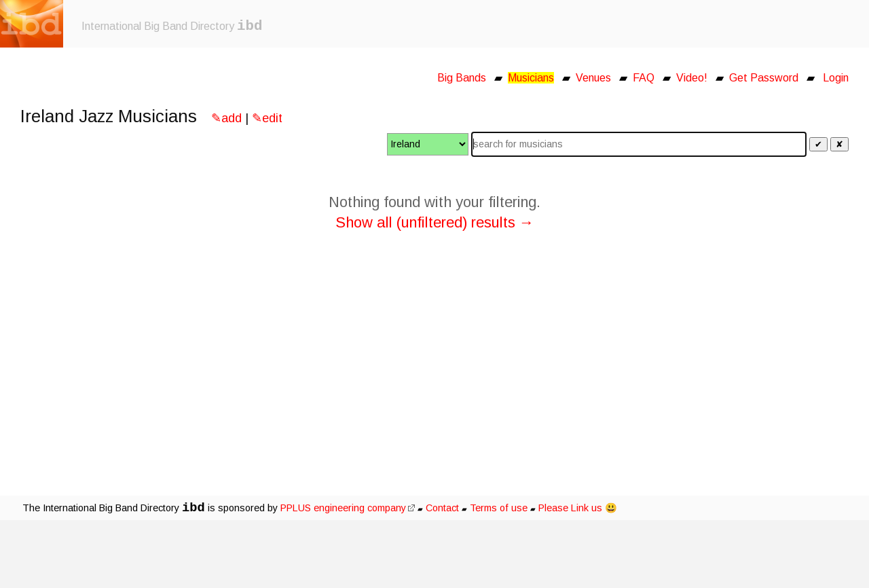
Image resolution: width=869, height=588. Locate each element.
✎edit (267, 118)
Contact (442, 508)
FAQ (644, 78)
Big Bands (462, 78)
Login (836, 78)
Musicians (531, 78)
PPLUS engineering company (348, 508)
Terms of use (499, 508)
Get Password (764, 78)
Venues (593, 78)
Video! (692, 78)
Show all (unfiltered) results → (435, 222)
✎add (226, 118)
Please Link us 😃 (578, 508)
